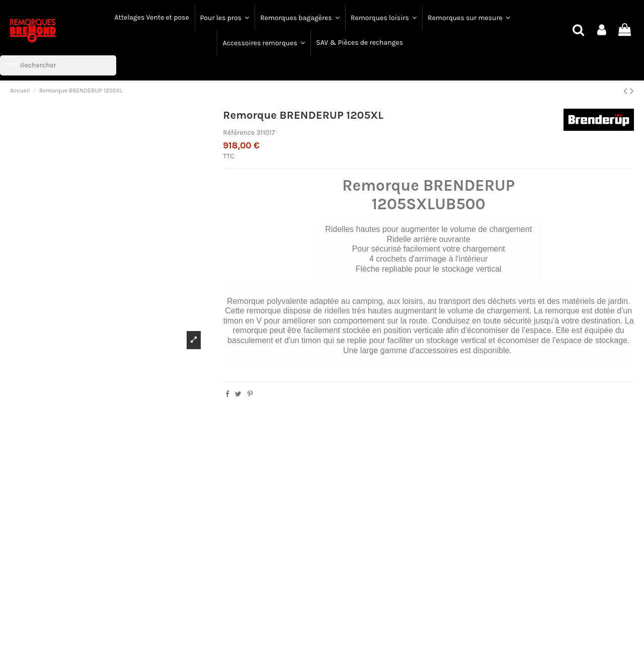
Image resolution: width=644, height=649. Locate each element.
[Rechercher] (58, 65)
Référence (239, 133)
